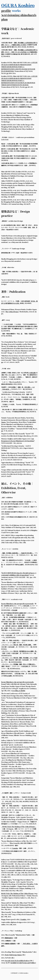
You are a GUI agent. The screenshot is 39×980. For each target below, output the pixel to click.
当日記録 (14, 610)
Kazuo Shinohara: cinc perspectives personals (17, 604)
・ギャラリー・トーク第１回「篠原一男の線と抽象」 (17, 645)
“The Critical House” (12, 312)
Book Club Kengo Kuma (13, 955)
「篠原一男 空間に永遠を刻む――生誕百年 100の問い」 (18, 553)
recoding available (19, 691)
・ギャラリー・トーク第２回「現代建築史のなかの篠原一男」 (19, 651)
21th (5, 877)
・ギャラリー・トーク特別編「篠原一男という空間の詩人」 (19, 664)
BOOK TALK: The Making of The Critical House (17, 894)
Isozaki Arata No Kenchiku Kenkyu (17, 961)
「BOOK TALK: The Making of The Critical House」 (19, 827)
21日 (18, 812)
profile (6, 11)
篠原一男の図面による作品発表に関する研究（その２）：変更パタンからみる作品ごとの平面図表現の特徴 (19, 52)
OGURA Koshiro (18, 5)
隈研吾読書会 (9, 938)
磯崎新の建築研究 (10, 944)
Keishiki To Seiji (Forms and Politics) (23, 963)
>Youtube (15, 848)
